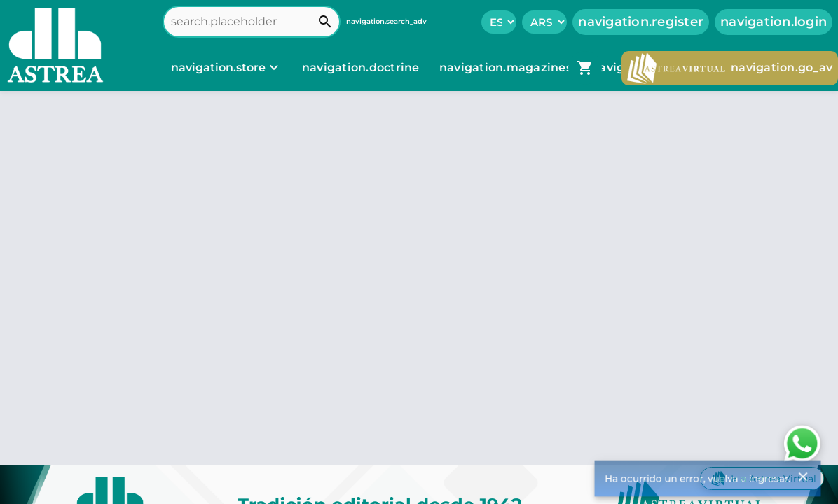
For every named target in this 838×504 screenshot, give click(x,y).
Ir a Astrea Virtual (762, 478)
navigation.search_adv (386, 21)
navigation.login (774, 22)
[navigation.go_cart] (585, 68)
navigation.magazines (507, 68)
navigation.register (641, 22)
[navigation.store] (227, 68)
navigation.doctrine (361, 68)
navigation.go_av (730, 68)
